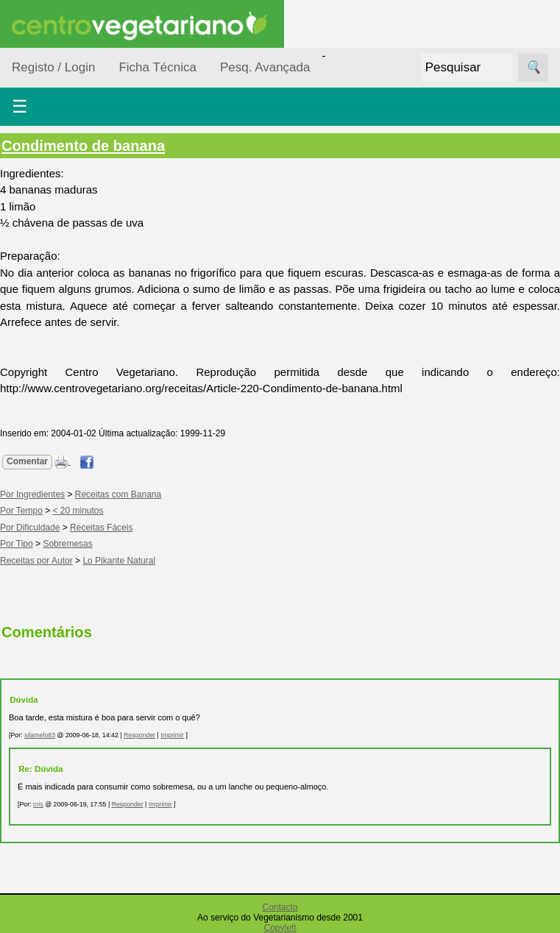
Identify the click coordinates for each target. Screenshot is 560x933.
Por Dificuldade (30, 528)
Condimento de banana (83, 146)
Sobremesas (67, 544)
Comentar (27, 461)
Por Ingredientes (32, 494)
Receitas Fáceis (101, 528)
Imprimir (172, 735)
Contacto (280, 907)
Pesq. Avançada (265, 67)
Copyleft (280, 928)
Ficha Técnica (157, 67)
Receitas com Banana (118, 494)
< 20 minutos (78, 511)
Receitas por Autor (36, 561)
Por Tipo (17, 544)
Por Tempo (21, 511)
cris (38, 804)
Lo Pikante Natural (119, 561)
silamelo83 (40, 735)
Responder (139, 735)
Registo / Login (53, 67)
